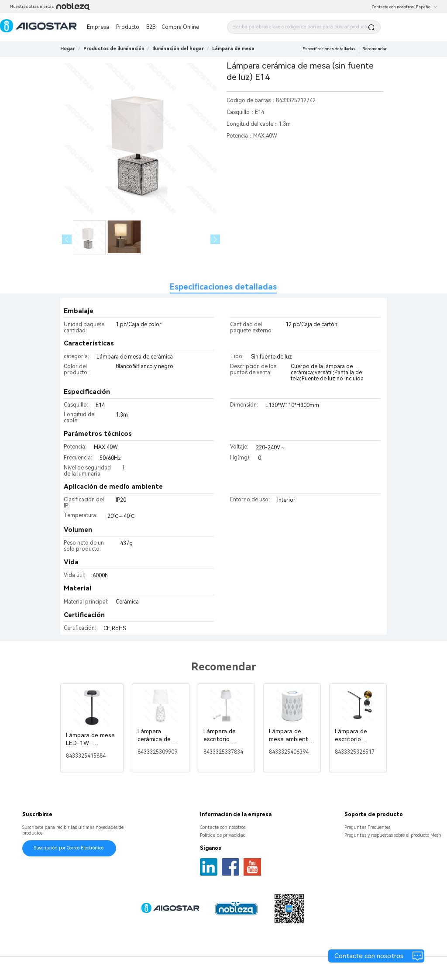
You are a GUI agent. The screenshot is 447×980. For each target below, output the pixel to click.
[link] (114, 49)
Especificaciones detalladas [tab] (223, 287)
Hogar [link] (68, 49)
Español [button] (427, 7)
